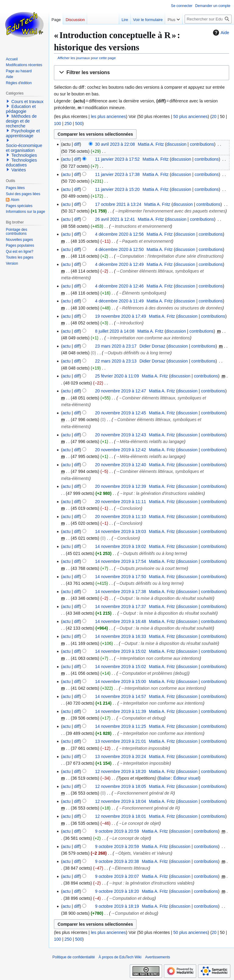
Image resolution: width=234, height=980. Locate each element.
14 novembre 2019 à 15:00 (121, 681)
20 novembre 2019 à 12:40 (121, 465)
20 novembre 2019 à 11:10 (121, 517)
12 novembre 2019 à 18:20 (121, 771)
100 (57, 123)
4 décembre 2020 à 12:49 (119, 264)
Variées (19, 170)
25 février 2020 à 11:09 (117, 376)
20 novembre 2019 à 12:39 (121, 486)
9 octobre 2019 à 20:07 (117, 876)
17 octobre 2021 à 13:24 (118, 204)
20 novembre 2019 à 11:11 (121, 502)
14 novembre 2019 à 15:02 (121, 651)
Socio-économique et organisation (24, 148)
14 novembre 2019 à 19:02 (121, 546)
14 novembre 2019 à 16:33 (121, 636)
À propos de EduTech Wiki (120, 957)
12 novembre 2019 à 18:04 (121, 801)
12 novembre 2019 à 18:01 (121, 816)
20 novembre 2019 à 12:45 (121, 413)
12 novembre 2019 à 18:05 (121, 786)
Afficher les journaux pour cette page (87, 58)
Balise (165, 778)
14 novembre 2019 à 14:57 (121, 696)
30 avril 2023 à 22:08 (115, 144)
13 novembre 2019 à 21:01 (121, 741)
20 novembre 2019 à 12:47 (121, 391)
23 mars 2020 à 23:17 (116, 346)
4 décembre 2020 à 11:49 (119, 301)
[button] (142, 73)
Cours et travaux (27, 102)
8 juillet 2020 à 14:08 (115, 331)
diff (77, 144)
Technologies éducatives (21, 163)
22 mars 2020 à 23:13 (116, 361)
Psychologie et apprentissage (23, 133)
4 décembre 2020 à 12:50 (119, 249)
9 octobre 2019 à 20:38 (117, 861)
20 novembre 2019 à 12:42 (121, 450)
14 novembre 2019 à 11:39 (121, 711)
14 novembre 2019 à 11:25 (121, 726)
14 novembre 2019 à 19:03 (121, 531)
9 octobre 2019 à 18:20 (117, 891)
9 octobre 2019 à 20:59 (117, 831)
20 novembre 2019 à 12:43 (121, 435)
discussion (176, 144)
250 (68, 123)
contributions (202, 144)
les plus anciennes (108, 116)
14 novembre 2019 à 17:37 (121, 606)
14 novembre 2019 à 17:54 (121, 561)
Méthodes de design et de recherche (21, 121)
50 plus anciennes (191, 116)
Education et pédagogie (21, 109)
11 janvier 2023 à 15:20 (117, 189)
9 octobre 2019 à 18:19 (117, 906)
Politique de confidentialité (74, 957)
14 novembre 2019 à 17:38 (121, 592)
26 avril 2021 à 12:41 (115, 219)
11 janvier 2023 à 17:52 (117, 159)
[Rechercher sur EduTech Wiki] (208, 19)
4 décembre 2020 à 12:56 (119, 234)
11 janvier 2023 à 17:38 (117, 174)
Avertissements (158, 957)
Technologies (24, 155)
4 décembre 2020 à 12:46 (119, 286)
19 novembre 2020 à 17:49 (121, 316)
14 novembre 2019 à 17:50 (121, 577)
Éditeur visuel (186, 778)
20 (214, 116)
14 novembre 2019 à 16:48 (121, 621)
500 (79, 123)
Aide (220, 33)
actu (66, 159)
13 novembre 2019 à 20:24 (121, 756)
